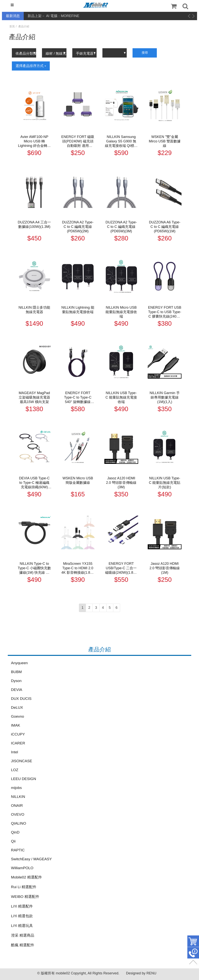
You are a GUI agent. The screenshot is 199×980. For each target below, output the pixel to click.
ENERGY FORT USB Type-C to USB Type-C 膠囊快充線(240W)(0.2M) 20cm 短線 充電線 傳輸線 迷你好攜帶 (165, 312)
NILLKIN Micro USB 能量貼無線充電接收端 (121, 312)
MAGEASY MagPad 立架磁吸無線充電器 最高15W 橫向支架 (34, 397)
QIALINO (19, 823)
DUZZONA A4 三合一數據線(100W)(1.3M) (34, 224)
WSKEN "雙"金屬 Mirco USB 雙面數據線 (165, 141)
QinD (15, 832)
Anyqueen (19, 663)
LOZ (15, 770)
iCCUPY (18, 734)
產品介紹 (24, 26)
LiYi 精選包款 (22, 916)
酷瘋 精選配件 (23, 945)
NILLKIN (18, 797)
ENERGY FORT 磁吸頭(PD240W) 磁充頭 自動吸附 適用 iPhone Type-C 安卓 (78, 141)
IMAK (16, 725)
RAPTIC (18, 850)
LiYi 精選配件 (22, 906)
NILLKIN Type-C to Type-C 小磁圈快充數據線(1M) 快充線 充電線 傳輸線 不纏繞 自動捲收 (34, 568)
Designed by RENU (141, 973)
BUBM (16, 672)
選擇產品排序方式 (31, 66)
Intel (15, 752)
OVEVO (18, 814)
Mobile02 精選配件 (27, 877)
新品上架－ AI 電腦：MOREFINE (53, 16)
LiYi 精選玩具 (22, 926)
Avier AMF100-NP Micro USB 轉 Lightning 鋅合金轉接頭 (34, 141)
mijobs (16, 788)
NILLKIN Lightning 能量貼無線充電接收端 (78, 310)
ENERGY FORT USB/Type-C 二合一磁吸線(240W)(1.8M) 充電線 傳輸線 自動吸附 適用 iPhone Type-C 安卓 (121, 568)
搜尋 (145, 53)
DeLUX (17, 707)
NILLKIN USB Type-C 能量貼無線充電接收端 (121, 397)
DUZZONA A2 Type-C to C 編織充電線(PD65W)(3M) (121, 227)
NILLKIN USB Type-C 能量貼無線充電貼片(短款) (165, 483)
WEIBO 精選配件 (25, 897)
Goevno (18, 716)
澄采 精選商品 (23, 935)
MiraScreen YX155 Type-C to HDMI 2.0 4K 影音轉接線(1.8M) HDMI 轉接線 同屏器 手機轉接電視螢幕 (78, 568)
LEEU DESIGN (24, 779)
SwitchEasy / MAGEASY (31, 859)
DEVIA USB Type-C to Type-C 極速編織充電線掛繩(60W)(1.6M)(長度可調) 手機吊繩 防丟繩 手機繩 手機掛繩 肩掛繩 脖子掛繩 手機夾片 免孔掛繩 (34, 483)
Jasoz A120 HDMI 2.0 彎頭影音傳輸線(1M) (165, 568)
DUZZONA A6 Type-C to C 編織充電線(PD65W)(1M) (165, 227)
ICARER (18, 743)
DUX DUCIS (21, 699)
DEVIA (17, 690)
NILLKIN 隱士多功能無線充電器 (34, 310)
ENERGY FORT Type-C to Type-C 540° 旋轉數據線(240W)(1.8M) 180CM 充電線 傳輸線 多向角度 (78, 398)
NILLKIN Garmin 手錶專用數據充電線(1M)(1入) (165, 397)
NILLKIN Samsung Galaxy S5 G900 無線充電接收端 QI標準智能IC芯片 (121, 141)
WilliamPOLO (22, 868)
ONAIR (17, 806)
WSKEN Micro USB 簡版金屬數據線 (78, 480)
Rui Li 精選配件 (24, 887)
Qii (13, 841)
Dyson (16, 681)
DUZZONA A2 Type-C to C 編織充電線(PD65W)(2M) (78, 227)
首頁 (12, 26)
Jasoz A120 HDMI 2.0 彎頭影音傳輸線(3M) (121, 483)
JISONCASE (22, 761)
